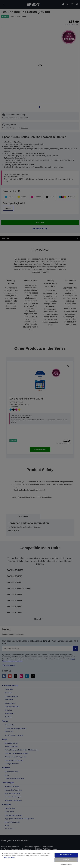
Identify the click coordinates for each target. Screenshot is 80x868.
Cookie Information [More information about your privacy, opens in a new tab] (9, 857)
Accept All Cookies (66, 855)
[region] (40, 859)
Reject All (66, 860)
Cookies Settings (66, 864)
